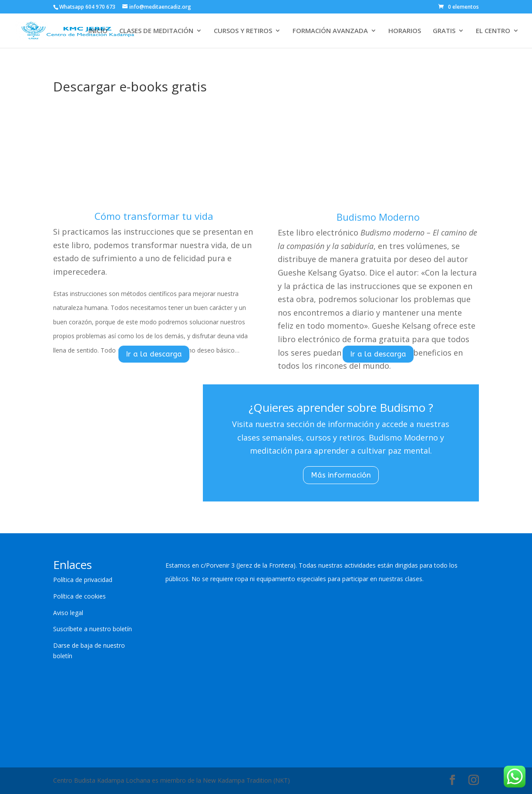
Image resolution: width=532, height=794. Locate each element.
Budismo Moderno (378, 217)
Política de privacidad (83, 580)
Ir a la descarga (154, 354)
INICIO (98, 31)
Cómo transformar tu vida (154, 216)
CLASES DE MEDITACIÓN (156, 31)
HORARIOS (405, 31)
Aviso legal (68, 613)
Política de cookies (79, 596)
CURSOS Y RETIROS (243, 31)
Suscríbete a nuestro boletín (93, 629)
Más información (341, 475)
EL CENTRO (493, 31)
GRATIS (444, 31)
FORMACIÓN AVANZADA (330, 31)
